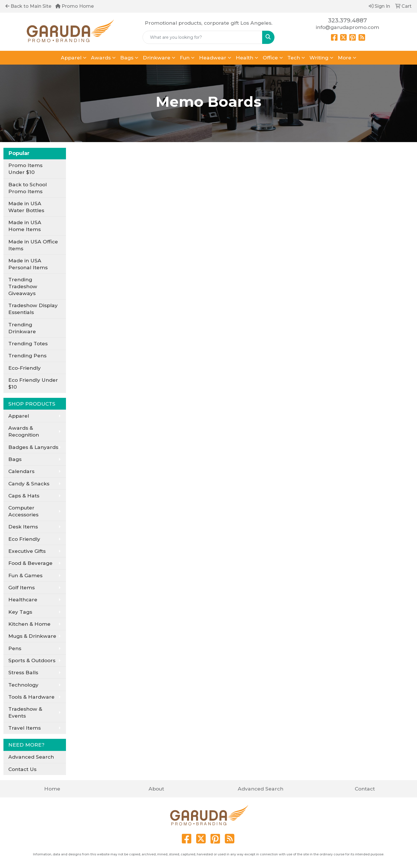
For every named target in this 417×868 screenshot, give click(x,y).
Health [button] (244, 58)
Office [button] (270, 58)
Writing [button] (319, 58)
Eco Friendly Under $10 (33, 383)
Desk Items (23, 527)
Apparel (19, 416)
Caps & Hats (24, 496)
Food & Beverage (30, 563)
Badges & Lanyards (33, 447)
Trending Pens (27, 355)
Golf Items (22, 587)
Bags (15, 459)
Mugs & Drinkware (32, 636)
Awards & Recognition (24, 431)
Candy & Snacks (29, 484)
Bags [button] (127, 58)
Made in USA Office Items (33, 245)
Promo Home (75, 6)
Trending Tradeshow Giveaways (23, 286)
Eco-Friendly (25, 368)
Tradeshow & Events (25, 712)
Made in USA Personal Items (28, 264)
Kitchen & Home (29, 624)
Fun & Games (25, 575)
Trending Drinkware (22, 328)
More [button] (345, 58)
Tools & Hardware (31, 697)
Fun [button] (185, 58)
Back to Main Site (28, 6)
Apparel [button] (71, 58)
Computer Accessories (23, 511)
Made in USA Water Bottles (26, 207)
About (156, 789)
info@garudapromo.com (347, 27)
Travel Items (25, 728)
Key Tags (20, 612)
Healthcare (23, 599)
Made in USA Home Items (25, 226)
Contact (365, 789)
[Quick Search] (203, 37)
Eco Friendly (24, 539)
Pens (15, 648)
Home (52, 789)
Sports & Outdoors (32, 660)
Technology (23, 685)
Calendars (21, 471)
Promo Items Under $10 (25, 169)
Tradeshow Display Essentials (33, 309)
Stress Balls (23, 672)
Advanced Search (31, 757)
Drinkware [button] (157, 58)
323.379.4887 (347, 20)
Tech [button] (294, 58)
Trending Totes (28, 343)
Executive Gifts (27, 551)
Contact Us (22, 769)
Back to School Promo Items (28, 188)
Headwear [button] (213, 58)
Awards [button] (101, 58)
